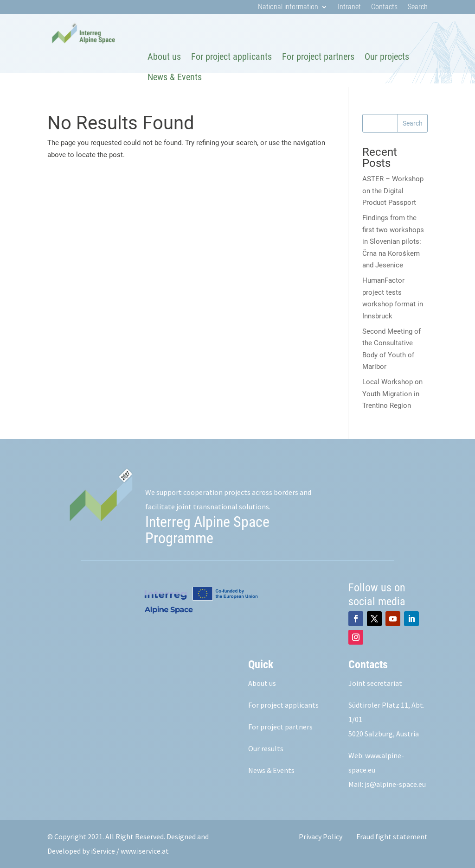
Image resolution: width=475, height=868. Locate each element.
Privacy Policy (321, 836)
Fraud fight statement (392, 836)
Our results (266, 748)
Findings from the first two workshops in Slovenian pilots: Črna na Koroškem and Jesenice (393, 241)
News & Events (175, 77)
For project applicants (231, 57)
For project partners (318, 57)
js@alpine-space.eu (395, 784)
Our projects (387, 57)
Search (418, 7)
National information (288, 7)
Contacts (384, 7)
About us (164, 57)
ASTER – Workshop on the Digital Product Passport (393, 191)
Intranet (349, 7)
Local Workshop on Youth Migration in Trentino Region (392, 394)
